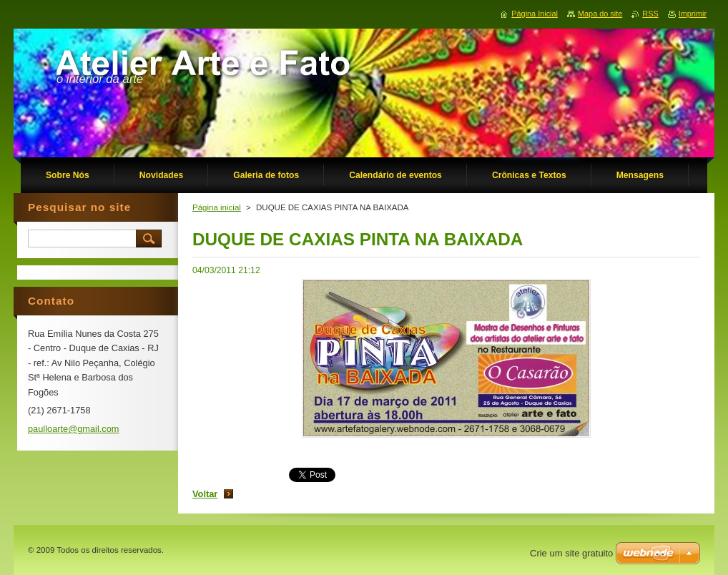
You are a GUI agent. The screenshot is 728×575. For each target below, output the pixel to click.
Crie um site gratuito (571, 553)
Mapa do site (600, 14)
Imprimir (693, 14)
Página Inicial (535, 14)
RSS (650, 14)
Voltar (205, 494)
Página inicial (217, 207)
